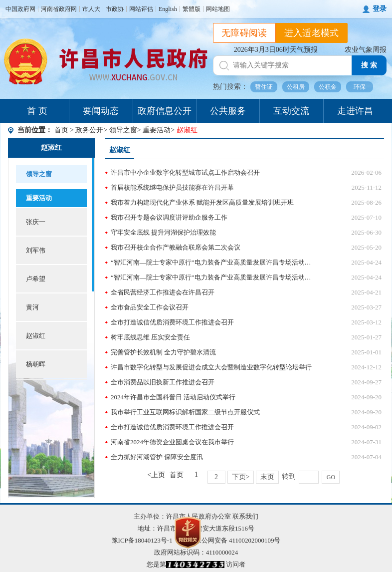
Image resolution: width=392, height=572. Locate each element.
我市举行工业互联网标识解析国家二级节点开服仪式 (185, 412)
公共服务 (228, 111)
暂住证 (264, 87)
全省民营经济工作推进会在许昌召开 (163, 292)
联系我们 (245, 516)
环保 (360, 87)
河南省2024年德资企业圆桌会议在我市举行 (172, 442)
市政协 (115, 9)
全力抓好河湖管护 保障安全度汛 (157, 457)
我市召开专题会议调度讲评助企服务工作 (169, 217)
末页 (267, 477)
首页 (61, 130)
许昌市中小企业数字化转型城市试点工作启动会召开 (185, 172)
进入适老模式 (312, 33)
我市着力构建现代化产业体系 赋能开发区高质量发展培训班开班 (202, 202)
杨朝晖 (36, 364)
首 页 (37, 111)
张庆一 (36, 222)
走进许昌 (355, 111)
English (168, 9)
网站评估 (141, 9)
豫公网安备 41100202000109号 (232, 540)
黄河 (32, 307)
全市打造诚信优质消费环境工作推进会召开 (172, 322)
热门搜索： (230, 87)
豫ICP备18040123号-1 (142, 540)
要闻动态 (101, 111)
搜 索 (369, 65)
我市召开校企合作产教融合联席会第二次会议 (176, 247)
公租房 (296, 87)
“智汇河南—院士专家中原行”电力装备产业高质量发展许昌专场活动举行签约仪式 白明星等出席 (212, 277)
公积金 (328, 87)
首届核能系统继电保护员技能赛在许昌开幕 (172, 187)
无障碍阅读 (244, 33)
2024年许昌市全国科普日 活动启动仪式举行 (173, 397)
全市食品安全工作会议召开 (150, 307)
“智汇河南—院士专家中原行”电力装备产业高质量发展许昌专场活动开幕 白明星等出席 (212, 262)
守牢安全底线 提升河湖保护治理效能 (163, 232)
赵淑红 (51, 147)
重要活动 (157, 130)
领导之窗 (123, 130)
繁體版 (192, 9)
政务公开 (89, 130)
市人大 (91, 9)
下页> (241, 477)
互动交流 (291, 111)
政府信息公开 (165, 111)
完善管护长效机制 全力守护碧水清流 (163, 352)
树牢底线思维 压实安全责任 (150, 337)
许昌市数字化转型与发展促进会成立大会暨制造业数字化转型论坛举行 (211, 367)
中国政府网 (20, 9)
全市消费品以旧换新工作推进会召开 (163, 382)
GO (331, 477)
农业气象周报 (366, 50)
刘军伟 (36, 250)
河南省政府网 (59, 9)
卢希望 (36, 279)
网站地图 (218, 9)
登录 (380, 9)
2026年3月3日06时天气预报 (276, 50)
